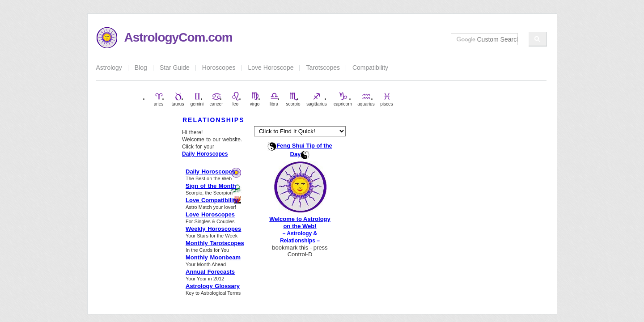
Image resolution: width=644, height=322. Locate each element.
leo (236, 99)
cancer (216, 99)
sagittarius (317, 99)
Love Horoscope (271, 68)
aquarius (366, 99)
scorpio (293, 99)
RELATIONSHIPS (214, 120)
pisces (386, 99)
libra (274, 99)
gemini (197, 99)
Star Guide (175, 68)
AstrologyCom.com (178, 37)
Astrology (109, 68)
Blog (141, 68)
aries (159, 99)
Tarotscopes (323, 68)
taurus (178, 99)
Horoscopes (219, 68)
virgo (255, 99)
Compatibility (370, 68)
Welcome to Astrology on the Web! (300, 222)
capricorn (343, 99)
